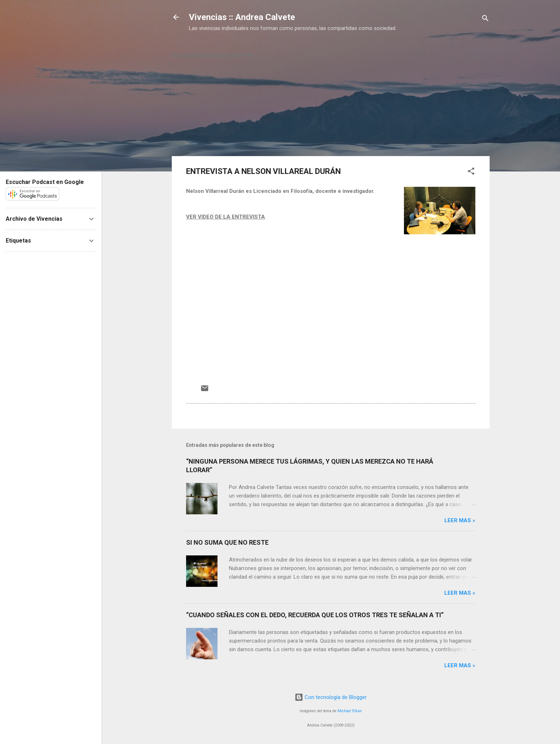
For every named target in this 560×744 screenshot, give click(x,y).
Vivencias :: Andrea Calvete (242, 17)
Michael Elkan (350, 711)
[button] (471, 172)
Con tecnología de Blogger (331, 697)
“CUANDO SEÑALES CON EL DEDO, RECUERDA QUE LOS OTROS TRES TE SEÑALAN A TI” (315, 615)
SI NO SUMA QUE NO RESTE (227, 542)
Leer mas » (460, 520)
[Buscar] (485, 19)
